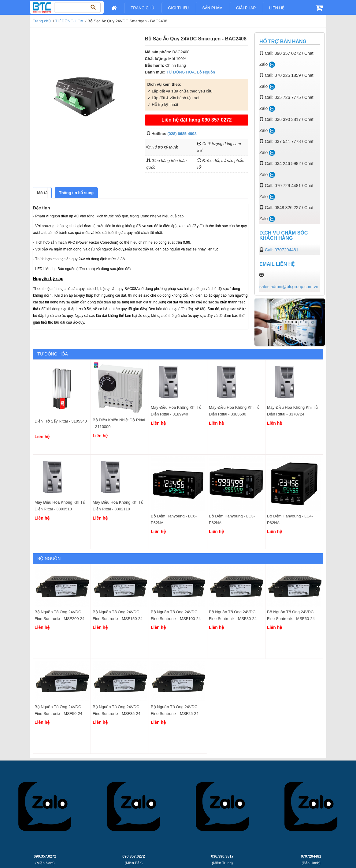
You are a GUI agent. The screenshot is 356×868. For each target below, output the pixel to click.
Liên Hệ (277, 8)
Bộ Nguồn (206, 72)
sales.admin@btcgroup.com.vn (289, 287)
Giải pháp (246, 8)
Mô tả (42, 193)
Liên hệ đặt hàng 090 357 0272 (197, 120)
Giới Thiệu (178, 8)
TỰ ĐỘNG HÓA (69, 21)
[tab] (42, 193)
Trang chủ (143, 8)
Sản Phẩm (212, 8)
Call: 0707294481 (282, 250)
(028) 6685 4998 (182, 134)
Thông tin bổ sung (76, 193)
